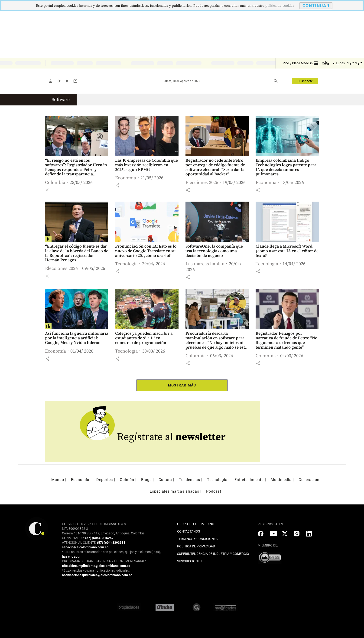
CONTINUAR (316, 6)
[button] (47, 190)
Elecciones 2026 (202, 183)
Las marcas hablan (205, 264)
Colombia (55, 183)
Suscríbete (305, 81)
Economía (126, 178)
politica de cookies (280, 6)
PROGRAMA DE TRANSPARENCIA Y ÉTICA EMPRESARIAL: (104, 561)
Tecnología (126, 264)
